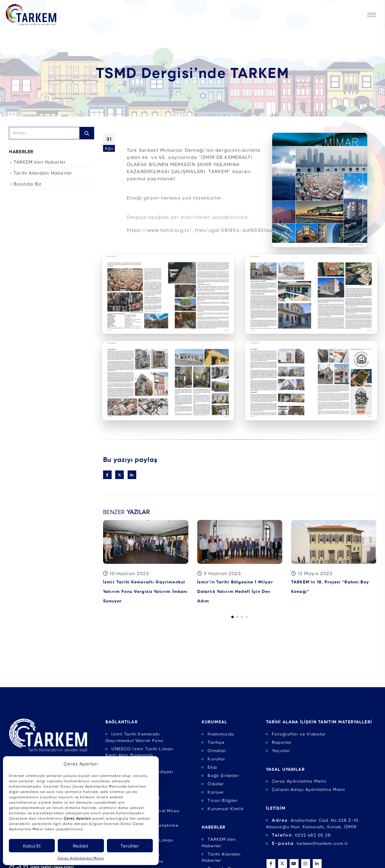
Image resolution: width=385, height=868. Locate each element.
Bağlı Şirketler (223, 775)
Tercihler (130, 846)
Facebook (107, 475)
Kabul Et (32, 846)
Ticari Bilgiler (223, 800)
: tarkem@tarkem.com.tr (310, 843)
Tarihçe (216, 742)
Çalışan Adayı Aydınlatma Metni (309, 789)
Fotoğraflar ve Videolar (299, 734)
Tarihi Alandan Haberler (43, 173)
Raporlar (282, 742)
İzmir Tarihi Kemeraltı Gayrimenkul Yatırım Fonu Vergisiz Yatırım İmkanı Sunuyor (145, 591)
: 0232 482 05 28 (301, 835)
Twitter (119, 475)
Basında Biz (28, 184)
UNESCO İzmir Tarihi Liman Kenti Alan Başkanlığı (139, 752)
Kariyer (216, 792)
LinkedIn (132, 475)
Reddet (81, 846)
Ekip (212, 767)
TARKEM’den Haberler (40, 162)
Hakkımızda (221, 734)
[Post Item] (146, 542)
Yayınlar (281, 750)
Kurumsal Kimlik (226, 808)
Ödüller (216, 784)
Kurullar (216, 759)
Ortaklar (217, 750)
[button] (232, 615)
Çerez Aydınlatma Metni (81, 858)
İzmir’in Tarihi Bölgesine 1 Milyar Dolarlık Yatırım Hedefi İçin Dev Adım (235, 591)
